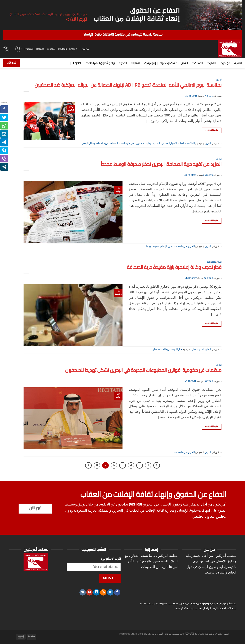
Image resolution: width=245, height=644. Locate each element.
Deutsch (62, 49)
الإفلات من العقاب (186, 144)
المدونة (123, 63)
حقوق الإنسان (167, 247)
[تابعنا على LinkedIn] (96, 592)
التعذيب (157, 144)
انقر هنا (174, 567)
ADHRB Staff (191, 96)
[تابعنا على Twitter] (110, 592)
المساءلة (114, 144)
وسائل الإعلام (89, 144)
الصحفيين (141, 144)
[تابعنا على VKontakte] (83, 592)
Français (29, 49)
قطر (208, 262)
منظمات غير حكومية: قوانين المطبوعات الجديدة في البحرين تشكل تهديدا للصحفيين (143, 370)
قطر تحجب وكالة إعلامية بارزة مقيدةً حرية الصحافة (174, 267)
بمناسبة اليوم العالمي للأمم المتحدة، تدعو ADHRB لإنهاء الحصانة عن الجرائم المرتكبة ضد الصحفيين (128, 85)
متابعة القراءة (212, 130)
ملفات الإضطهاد (169, 63)
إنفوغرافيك (150, 63)
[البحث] (18, 49)
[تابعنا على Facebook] (117, 592)
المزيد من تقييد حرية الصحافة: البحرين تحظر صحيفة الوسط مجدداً (161, 164)
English (73, 49)
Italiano (40, 49)
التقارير (184, 63)
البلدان (211, 63)
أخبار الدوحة (177, 350)
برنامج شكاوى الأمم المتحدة (100, 63)
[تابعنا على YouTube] (89, 592)
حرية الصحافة (102, 144)
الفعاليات (136, 63)
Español (51, 49)
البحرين (219, 79)
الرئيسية (238, 63)
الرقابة (149, 144)
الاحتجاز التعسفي (169, 144)
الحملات (197, 63)
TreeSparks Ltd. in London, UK (135, 634)
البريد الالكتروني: (111, 559)
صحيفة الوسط (152, 247)
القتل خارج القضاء (127, 144)
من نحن (84, 49)
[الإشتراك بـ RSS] (103, 592)
